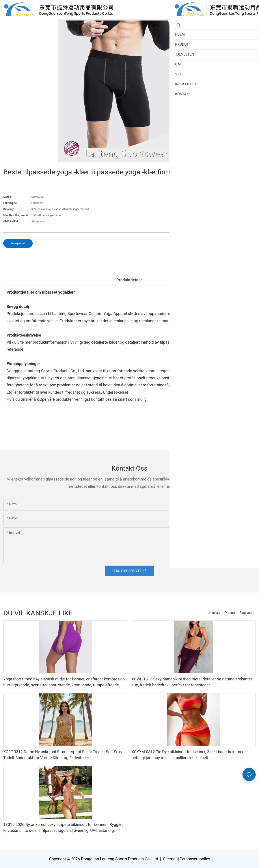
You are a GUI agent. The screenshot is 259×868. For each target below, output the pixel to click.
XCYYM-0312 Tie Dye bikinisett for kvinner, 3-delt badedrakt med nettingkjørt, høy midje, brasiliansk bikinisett (188, 755)
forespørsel (18, 243)
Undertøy (214, 613)
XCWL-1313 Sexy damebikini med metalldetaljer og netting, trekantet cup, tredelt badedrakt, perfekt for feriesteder (192, 682)
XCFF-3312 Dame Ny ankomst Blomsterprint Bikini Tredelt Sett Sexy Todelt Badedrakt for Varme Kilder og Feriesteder (63, 755)
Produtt (230, 613)
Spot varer (247, 613)
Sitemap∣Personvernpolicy (186, 859)
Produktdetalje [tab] (129, 280)
